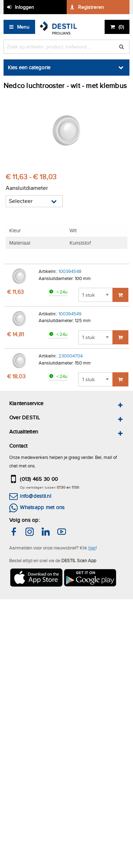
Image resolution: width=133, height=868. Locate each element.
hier (92, 548)
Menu (23, 27)
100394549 (70, 314)
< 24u (61, 292)
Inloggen (24, 7)
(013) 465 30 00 (39, 479)
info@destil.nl (35, 496)
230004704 (71, 356)
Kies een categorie (29, 67)
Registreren (91, 7)
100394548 (70, 271)
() (121, 27)
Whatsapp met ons (42, 507)
